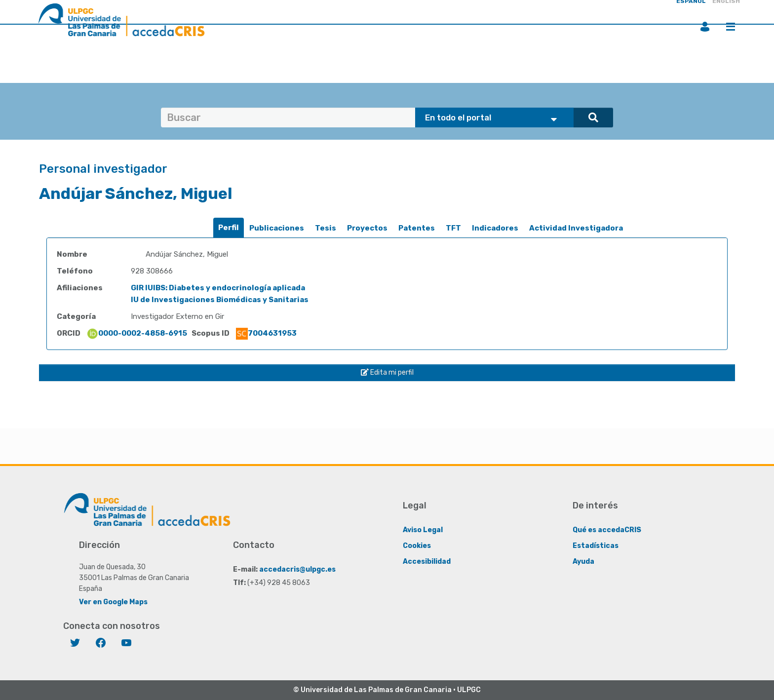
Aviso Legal (423, 530)
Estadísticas (596, 546)
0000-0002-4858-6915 (137, 333)
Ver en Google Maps (113, 602)
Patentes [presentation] (417, 228)
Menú (731, 27)
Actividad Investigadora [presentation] (576, 228)
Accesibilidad (427, 562)
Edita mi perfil (387, 372)
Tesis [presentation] (326, 228)
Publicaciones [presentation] (277, 228)
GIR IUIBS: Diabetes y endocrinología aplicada (218, 288)
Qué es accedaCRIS (607, 530)
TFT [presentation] (453, 228)
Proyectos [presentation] (367, 228)
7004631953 (266, 333)
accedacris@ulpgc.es (297, 569)
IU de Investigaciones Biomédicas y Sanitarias (220, 300)
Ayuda (583, 562)
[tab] (229, 228)
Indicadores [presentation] (495, 228)
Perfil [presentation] (229, 228)
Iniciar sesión (705, 27)
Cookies (417, 546)
